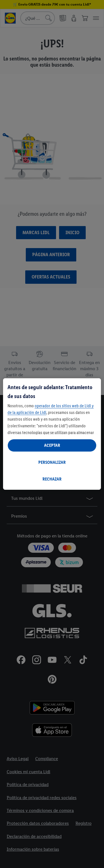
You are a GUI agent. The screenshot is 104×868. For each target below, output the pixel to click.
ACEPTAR (52, 445)
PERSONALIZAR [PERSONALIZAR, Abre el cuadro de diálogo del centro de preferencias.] (52, 462)
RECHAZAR (52, 479)
